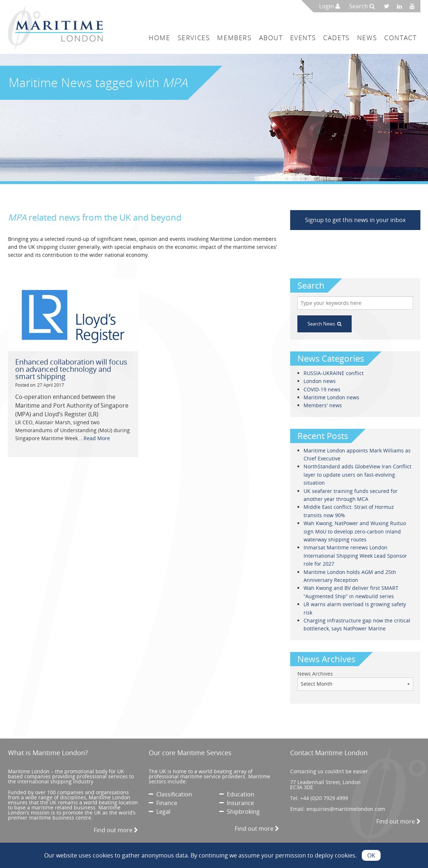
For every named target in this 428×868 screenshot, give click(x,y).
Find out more (116, 830)
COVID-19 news (322, 389)
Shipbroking (240, 812)
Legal (160, 812)
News (367, 38)
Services (194, 38)
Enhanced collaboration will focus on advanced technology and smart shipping (71, 369)
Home (159, 38)
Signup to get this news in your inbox (355, 220)
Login (330, 6)
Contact (400, 38)
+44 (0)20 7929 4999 (324, 798)
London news (320, 381)
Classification (170, 794)
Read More (97, 438)
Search (362, 6)
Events (303, 38)
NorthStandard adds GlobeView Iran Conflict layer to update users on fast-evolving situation (357, 475)
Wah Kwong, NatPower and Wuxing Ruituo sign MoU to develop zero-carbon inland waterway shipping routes (355, 531)
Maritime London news (331, 397)
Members (234, 38)
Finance (163, 803)
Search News (325, 324)
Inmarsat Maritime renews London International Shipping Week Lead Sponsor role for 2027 (355, 556)
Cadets (336, 38)
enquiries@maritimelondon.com (346, 809)
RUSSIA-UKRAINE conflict (334, 373)
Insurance (237, 803)
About (271, 38)
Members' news (323, 405)
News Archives (315, 674)
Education (237, 794)
